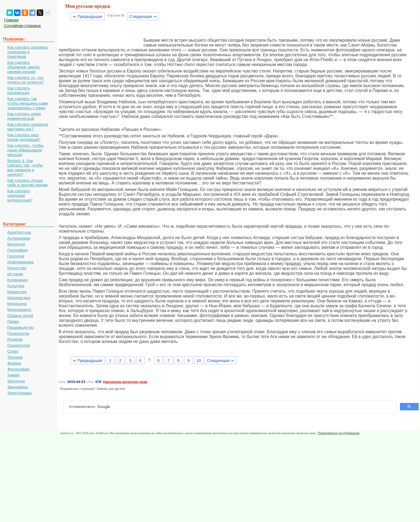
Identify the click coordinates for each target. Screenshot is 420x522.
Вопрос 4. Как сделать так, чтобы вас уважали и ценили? (25, 167)
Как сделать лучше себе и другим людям (27, 183)
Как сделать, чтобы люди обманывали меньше (25, 150)
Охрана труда (20, 315)
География (17, 250)
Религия (15, 339)
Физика (14, 363)
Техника (15, 357)
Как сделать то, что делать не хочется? (26, 80)
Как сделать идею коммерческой (24, 116)
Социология (19, 345)
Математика (19, 298)
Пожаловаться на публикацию (339, 433)
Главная (11, 20)
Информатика (20, 262)
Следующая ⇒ (143, 16)
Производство (21, 327)
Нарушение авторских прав (125, 382)
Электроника (19, 393)
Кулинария (17, 280)
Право (13, 321)
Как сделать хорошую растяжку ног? (28, 127)
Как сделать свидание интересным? (20, 195)
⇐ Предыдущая (88, 16)
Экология (16, 381)
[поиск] (232, 407)
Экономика (18, 387)
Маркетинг (17, 292)
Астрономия (19, 238)
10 (199, 360)
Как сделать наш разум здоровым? (24, 137)
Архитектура (19, 232)
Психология (18, 333)
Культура (16, 286)
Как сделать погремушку (19, 90)
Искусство (17, 268)
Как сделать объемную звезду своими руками (24, 67)
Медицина (17, 304)
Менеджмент (19, 310)
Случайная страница (22, 26)
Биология (16, 244)
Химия (13, 375)
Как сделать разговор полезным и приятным (27, 52)
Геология (16, 256)
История (15, 274)
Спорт (13, 351)
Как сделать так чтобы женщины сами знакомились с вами (28, 103)
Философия (18, 369)
